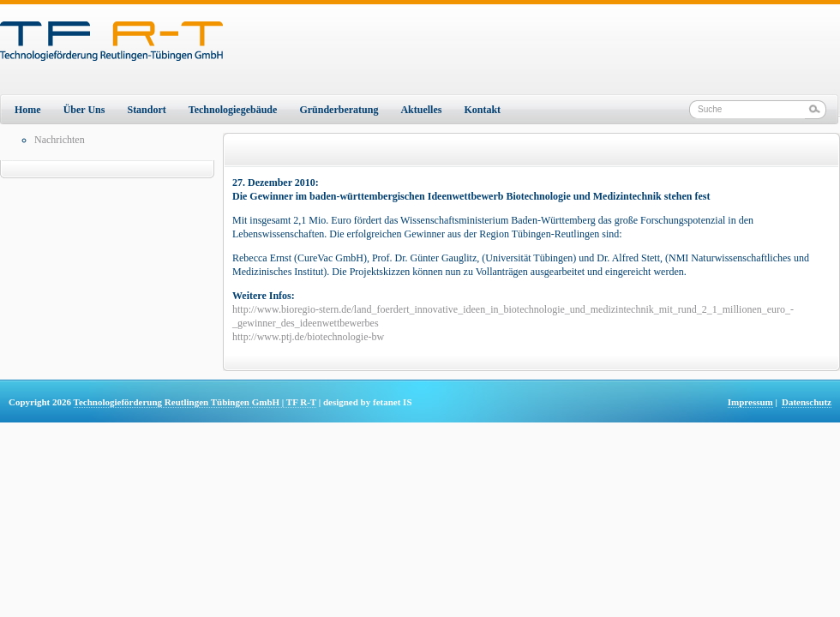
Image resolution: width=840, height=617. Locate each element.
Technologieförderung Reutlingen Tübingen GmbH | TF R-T (195, 402)
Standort (146, 110)
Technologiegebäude (233, 110)
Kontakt (482, 110)
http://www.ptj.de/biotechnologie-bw (308, 337)
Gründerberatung (339, 110)
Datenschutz (807, 402)
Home (28, 110)
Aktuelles (421, 110)
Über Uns (84, 110)
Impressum (750, 402)
